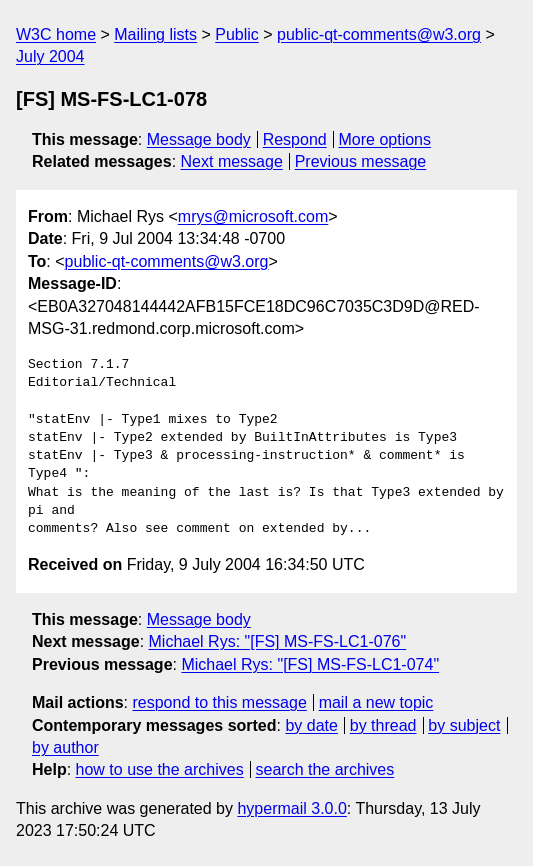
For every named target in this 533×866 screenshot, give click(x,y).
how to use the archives (160, 769)
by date (311, 725)
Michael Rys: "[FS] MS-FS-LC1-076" (278, 641)
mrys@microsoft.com (253, 216)
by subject (464, 725)
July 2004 (50, 56)
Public (237, 34)
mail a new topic (376, 702)
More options (385, 139)
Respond (295, 139)
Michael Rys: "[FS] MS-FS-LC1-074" (310, 664)
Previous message (361, 161)
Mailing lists (155, 34)
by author (65, 747)
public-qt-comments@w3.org (379, 34)
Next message (232, 161)
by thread (383, 725)
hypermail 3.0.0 (291, 808)
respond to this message (219, 702)
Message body (199, 139)
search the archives (325, 769)
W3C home (56, 34)
